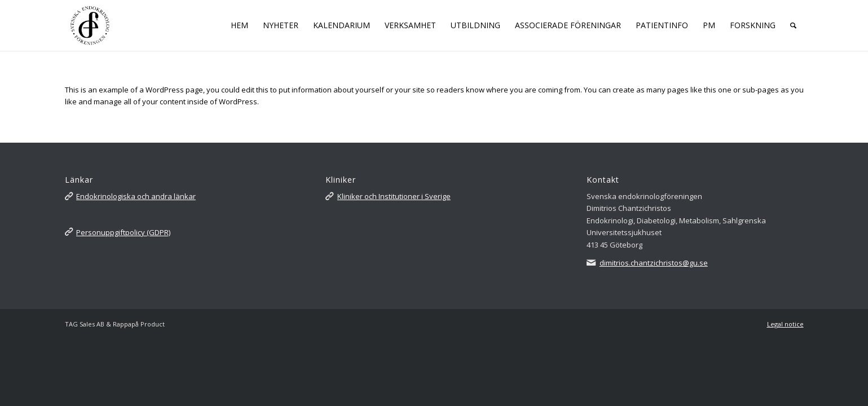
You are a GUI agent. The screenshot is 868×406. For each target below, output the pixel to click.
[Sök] (793, 25)
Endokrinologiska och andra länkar (136, 196)
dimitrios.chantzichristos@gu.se (654, 263)
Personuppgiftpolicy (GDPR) (123, 232)
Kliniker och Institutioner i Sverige (394, 196)
